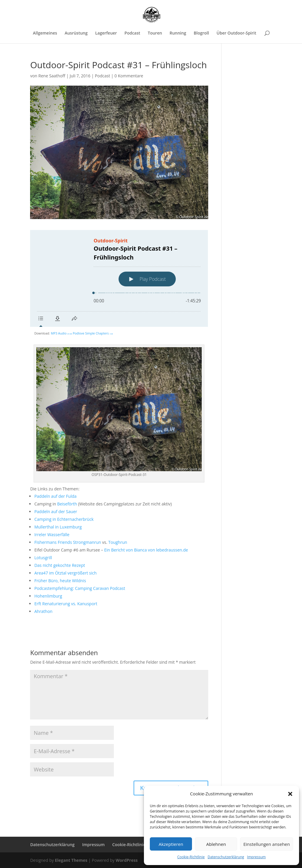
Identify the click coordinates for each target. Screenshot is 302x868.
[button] (290, 794)
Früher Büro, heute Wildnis (60, 580)
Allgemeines (45, 33)
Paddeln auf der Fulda (55, 496)
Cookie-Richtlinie (191, 857)
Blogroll (201, 33)
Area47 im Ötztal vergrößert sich (65, 573)
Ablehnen (216, 844)
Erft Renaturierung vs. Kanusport (66, 603)
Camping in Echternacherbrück (64, 519)
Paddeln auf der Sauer (56, 511)
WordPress (127, 860)
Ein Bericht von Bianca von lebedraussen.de (146, 550)
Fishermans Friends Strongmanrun (68, 542)
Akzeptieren (171, 844)
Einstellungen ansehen (267, 844)
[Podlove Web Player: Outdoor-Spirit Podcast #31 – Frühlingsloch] (119, 278)
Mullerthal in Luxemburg (58, 527)
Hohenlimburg (48, 596)
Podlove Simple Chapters (93, 333)
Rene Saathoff (52, 76)
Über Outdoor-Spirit (236, 33)
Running (178, 33)
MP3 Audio (61, 333)
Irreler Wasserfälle (52, 534)
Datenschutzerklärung (226, 857)
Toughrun (118, 542)
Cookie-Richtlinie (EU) (133, 844)
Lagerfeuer (106, 33)
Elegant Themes (71, 860)
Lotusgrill (43, 557)
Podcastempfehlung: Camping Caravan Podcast (80, 588)
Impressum (256, 857)
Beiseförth (67, 504)
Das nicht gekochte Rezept (60, 565)
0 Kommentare (129, 76)
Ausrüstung (76, 33)
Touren (155, 33)
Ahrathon (43, 611)
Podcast (132, 33)
